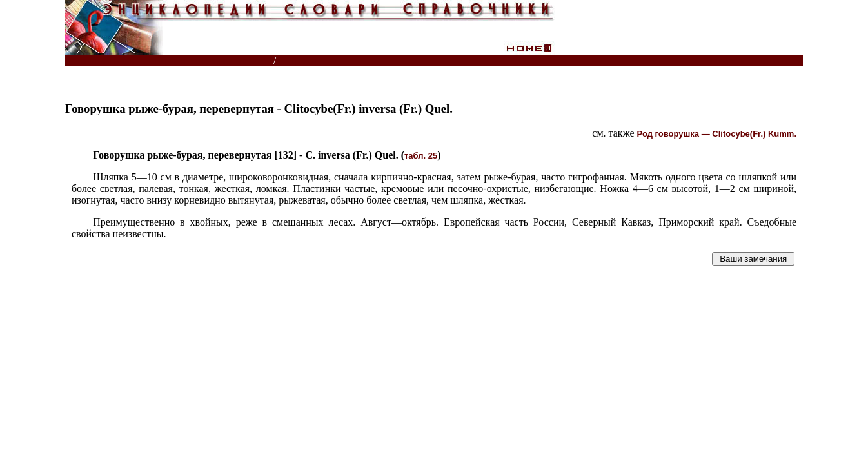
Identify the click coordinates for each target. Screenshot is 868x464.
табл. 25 (421, 156)
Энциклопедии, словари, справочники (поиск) (170, 61)
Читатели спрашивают (754, 61)
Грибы (304, 61)
